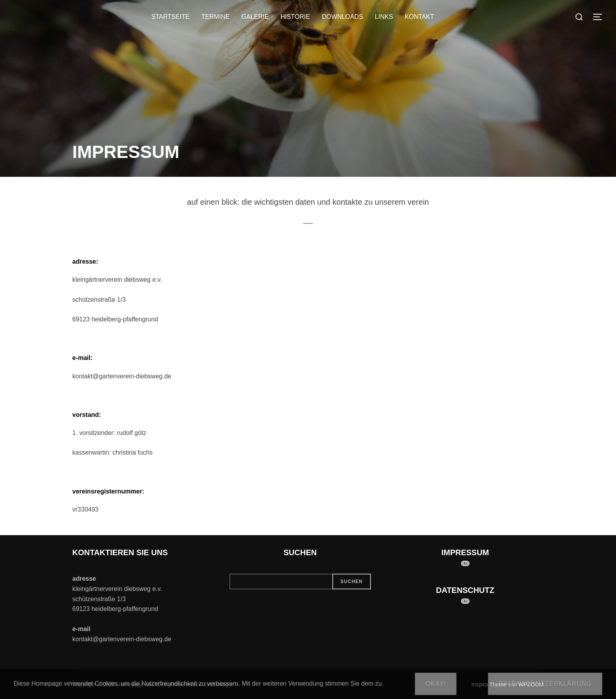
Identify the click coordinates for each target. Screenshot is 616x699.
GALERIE (255, 17)
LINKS (384, 17)
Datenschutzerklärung (545, 683)
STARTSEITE (170, 17)
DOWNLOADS (342, 17)
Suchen (352, 582)
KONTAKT (419, 17)
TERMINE (216, 17)
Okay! (436, 683)
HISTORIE (295, 17)
